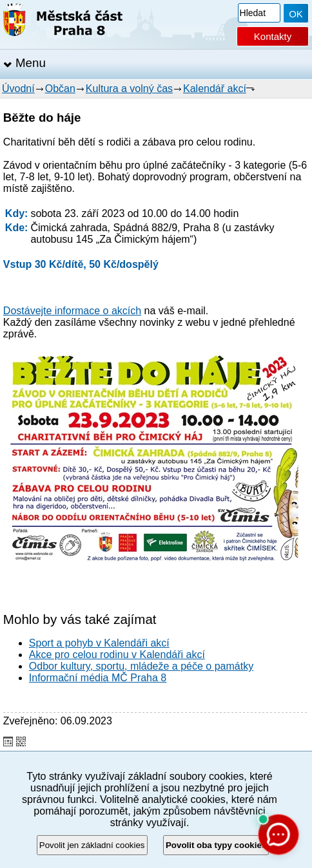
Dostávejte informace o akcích (72, 311)
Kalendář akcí (215, 89)
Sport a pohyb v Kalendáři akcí (99, 643)
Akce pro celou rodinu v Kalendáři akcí (117, 655)
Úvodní (18, 89)
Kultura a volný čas (129, 89)
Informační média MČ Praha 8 (98, 678)
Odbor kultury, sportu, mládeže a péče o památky (141, 666)
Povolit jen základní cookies (92, 845)
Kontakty (273, 36)
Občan (60, 89)
